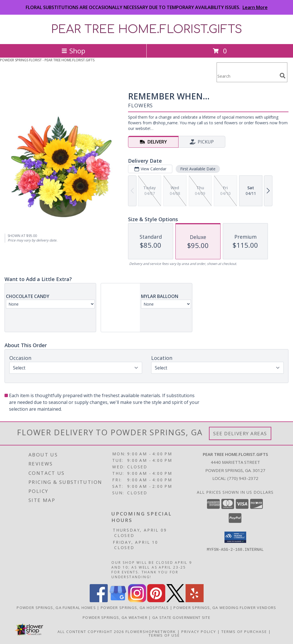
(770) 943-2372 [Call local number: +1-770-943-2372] (243, 478)
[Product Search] (247, 76)
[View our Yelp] (195, 601)
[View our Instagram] (137, 601)
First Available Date (198, 169)
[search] (283, 76)
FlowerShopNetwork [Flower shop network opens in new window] (151, 632)
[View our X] (175, 601)
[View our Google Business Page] (118, 601)
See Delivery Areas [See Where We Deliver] (240, 433)
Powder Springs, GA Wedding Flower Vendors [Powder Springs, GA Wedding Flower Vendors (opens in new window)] (225, 608)
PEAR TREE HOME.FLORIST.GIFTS (147, 29)
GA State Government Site (181, 617)
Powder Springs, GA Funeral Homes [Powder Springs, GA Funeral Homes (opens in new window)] (56, 608)
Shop (73, 51)
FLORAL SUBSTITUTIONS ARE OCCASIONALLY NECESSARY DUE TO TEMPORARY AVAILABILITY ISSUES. (147, 7)
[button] (235, 537)
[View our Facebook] (99, 601)
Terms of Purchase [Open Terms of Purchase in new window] (244, 632)
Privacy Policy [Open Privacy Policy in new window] (199, 632)
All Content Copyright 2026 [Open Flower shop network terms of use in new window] (91, 632)
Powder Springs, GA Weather (115, 617)
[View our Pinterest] (156, 601)
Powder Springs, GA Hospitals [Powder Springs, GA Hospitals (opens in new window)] (135, 608)
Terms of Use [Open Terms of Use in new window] (164, 635)
